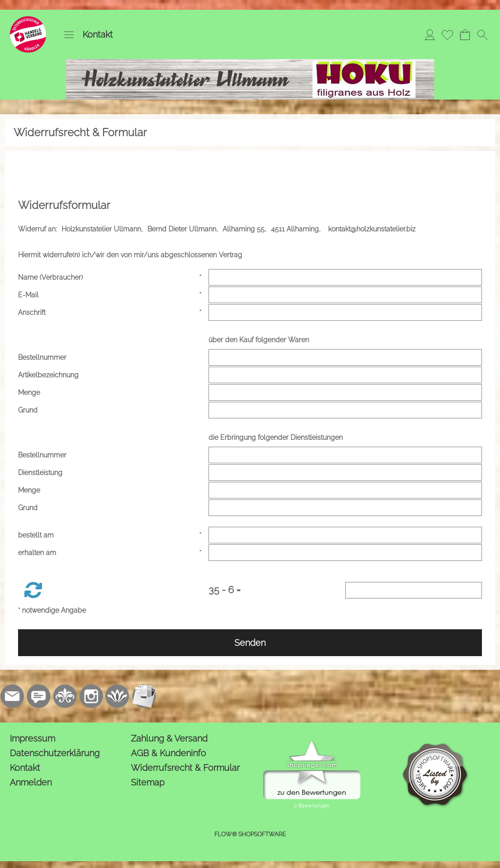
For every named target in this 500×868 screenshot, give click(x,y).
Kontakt (98, 34)
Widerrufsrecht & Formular (185, 768)
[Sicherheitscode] (414, 590)
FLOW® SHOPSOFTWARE (250, 834)
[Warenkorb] (465, 35)
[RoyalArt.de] (65, 696)
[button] (69, 35)
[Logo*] (28, 20)
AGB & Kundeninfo (168, 753)
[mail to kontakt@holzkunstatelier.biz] (12, 696)
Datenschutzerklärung (55, 753)
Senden (250, 643)
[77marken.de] (39, 696)
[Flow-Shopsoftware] (118, 696)
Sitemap (148, 782)
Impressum (32, 738)
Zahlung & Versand (169, 738)
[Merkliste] (447, 35)
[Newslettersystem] (144, 696)
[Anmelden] (430, 35)
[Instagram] (91, 696)
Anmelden (31, 782)
